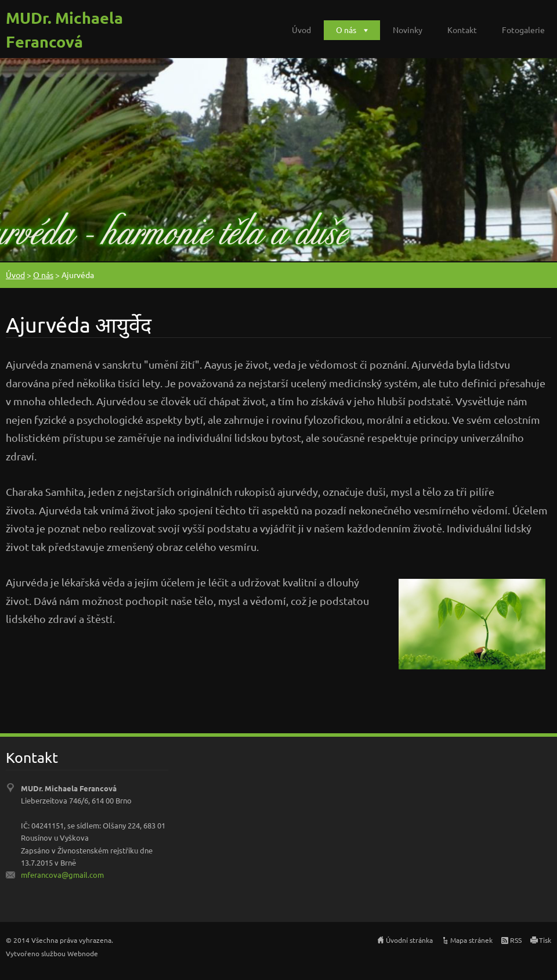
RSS (516, 940)
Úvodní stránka (409, 940)
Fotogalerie (523, 30)
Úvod (301, 30)
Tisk (545, 940)
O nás (346, 30)
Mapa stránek (471, 940)
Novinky (408, 30)
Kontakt (462, 30)
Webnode (83, 953)
